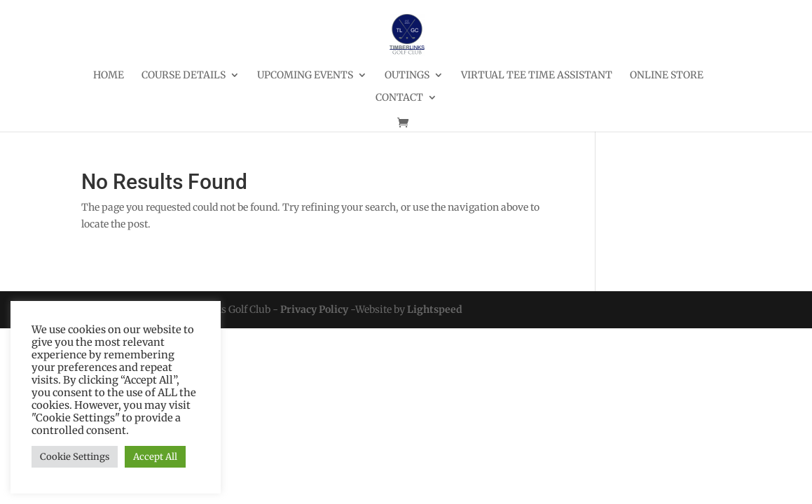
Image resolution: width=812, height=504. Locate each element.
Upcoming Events (305, 76)
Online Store (667, 76)
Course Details (184, 76)
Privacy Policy (314, 309)
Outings (407, 76)
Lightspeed (435, 309)
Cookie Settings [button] (75, 457)
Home (109, 76)
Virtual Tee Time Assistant (537, 76)
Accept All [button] (155, 457)
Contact (399, 98)
